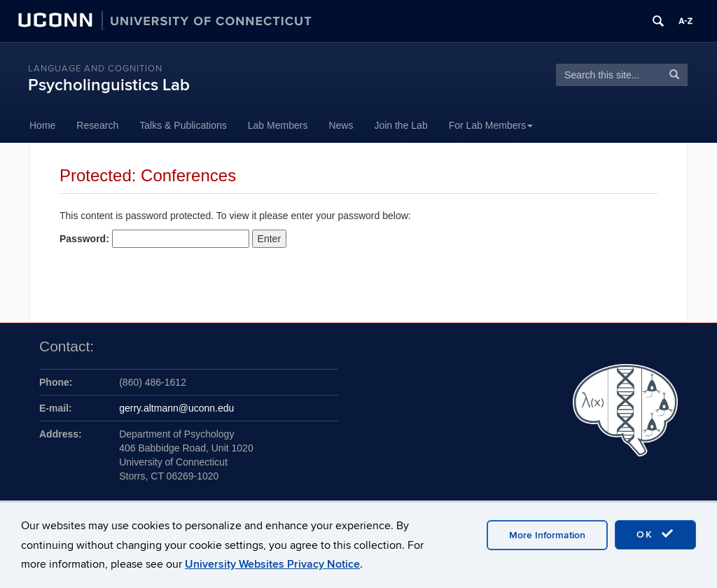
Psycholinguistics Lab (109, 85)
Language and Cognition (95, 69)
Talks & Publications (183, 125)
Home (42, 125)
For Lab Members (491, 125)
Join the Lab (401, 125)
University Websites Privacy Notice (272, 564)
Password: (154, 239)
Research (97, 125)
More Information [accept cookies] (547, 535)
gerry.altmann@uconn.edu (176, 408)
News (341, 125)
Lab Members (278, 125)
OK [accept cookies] (655, 534)
